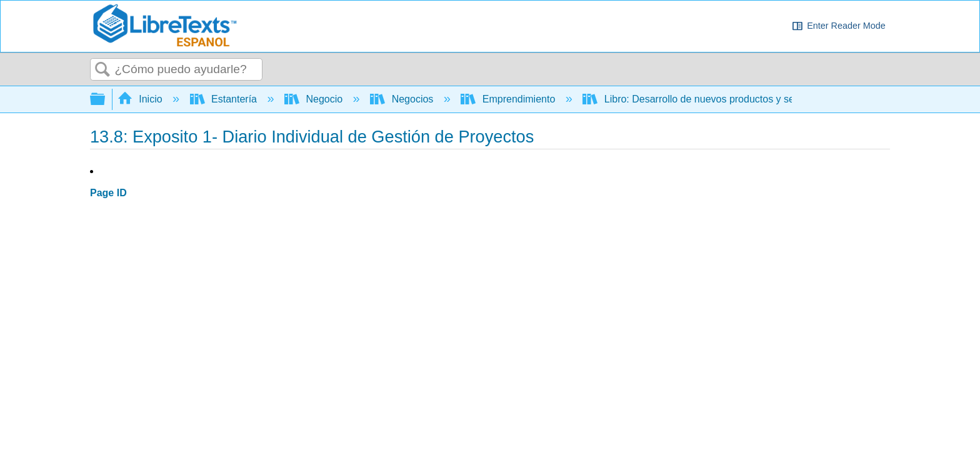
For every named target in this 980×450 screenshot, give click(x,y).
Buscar (102, 70)
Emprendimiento (509, 99)
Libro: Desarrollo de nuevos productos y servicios (704, 99)
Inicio (141, 99)
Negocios (403, 99)
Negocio (315, 99)
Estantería (225, 99)
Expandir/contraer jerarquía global (106, 100)
